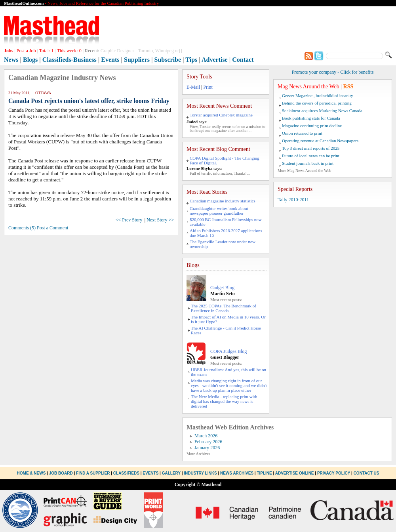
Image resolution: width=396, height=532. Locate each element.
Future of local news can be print (311, 156)
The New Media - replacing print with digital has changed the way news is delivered (224, 401)
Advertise (215, 60)
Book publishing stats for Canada (311, 118)
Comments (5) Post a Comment (38, 228)
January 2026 (207, 448)
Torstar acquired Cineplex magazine (221, 115)
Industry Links (200, 473)
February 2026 (208, 442)
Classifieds (126, 473)
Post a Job (26, 51)
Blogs (30, 60)
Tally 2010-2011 (293, 200)
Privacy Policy (334, 473)
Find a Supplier (93, 473)
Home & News (32, 473)
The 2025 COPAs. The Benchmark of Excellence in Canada (224, 308)
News (11, 60)
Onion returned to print (302, 133)
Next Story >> (160, 220)
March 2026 (206, 436)
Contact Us (366, 473)
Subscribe (168, 60)
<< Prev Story (129, 220)
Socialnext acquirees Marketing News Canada (322, 111)
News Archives (237, 473)
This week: (69, 51)
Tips (191, 60)
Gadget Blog (222, 288)
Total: (47, 51)
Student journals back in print (308, 163)
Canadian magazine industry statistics (223, 201)
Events (110, 60)
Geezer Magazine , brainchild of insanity (318, 95)
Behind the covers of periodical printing (317, 103)
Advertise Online (295, 473)
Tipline (264, 473)
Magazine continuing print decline (312, 126)
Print (208, 87)
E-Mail (193, 87)
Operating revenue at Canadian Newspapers (320, 141)
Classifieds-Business (69, 60)
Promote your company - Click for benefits (333, 72)
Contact (243, 60)
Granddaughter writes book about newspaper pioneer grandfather (219, 211)
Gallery (171, 473)
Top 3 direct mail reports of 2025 (311, 148)
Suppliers (137, 60)
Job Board (61, 473)
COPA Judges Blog (228, 351)
